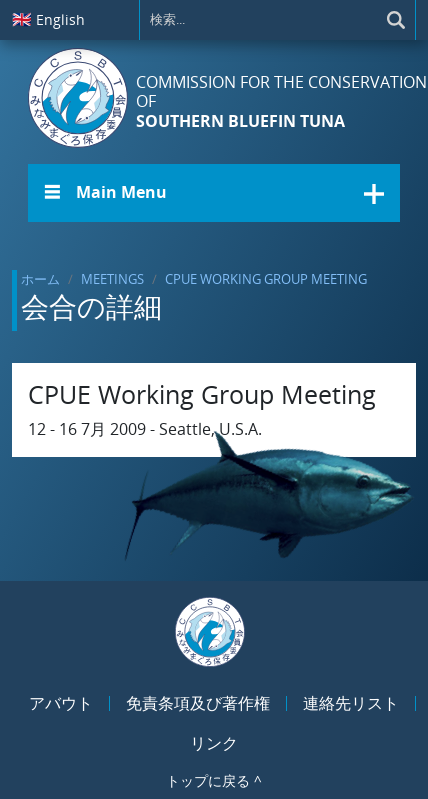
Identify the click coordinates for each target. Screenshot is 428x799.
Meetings (112, 279)
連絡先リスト (351, 703)
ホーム (40, 279)
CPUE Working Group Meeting (266, 279)
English (48, 19)
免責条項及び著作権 (198, 703)
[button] (214, 193)
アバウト (61, 703)
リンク (214, 743)
